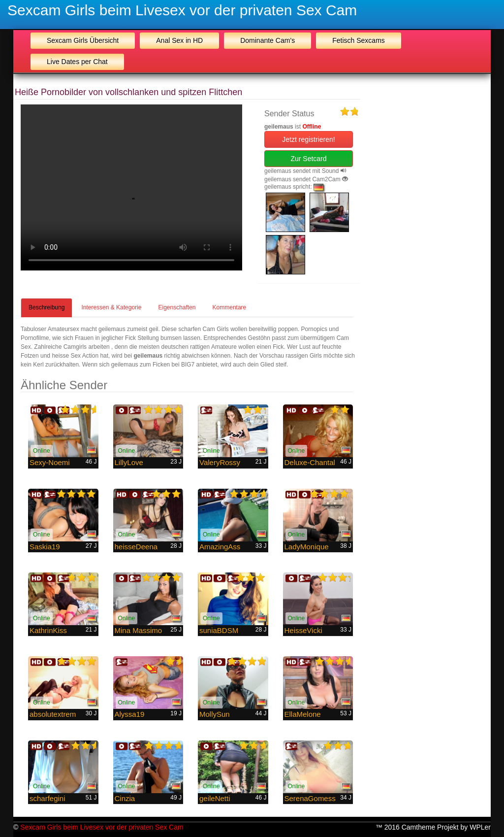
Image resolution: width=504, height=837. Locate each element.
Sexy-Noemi (50, 462)
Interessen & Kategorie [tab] (111, 307)
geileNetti (215, 798)
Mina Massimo (139, 630)
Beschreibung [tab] (47, 307)
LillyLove (129, 462)
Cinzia (125, 798)
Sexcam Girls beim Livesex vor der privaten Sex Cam (182, 10)
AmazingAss (220, 547)
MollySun (215, 714)
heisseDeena (136, 547)
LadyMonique (307, 547)
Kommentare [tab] (230, 307)
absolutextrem (53, 714)
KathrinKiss (48, 630)
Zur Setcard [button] (308, 159)
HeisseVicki (303, 630)
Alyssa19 (130, 714)
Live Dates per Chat (77, 62)
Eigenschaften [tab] (177, 307)
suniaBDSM (219, 630)
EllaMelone (303, 714)
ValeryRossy (220, 462)
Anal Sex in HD (179, 40)
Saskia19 (45, 547)
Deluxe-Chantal (310, 462)
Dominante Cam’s (268, 40)
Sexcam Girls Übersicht (83, 40)
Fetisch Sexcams (359, 40)
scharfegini (47, 798)
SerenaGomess (310, 798)
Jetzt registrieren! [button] (308, 139)
